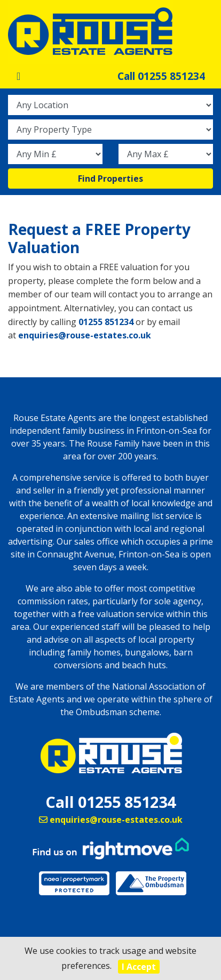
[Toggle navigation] (18, 76)
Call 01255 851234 (161, 76)
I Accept (139, 967)
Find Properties (111, 179)
